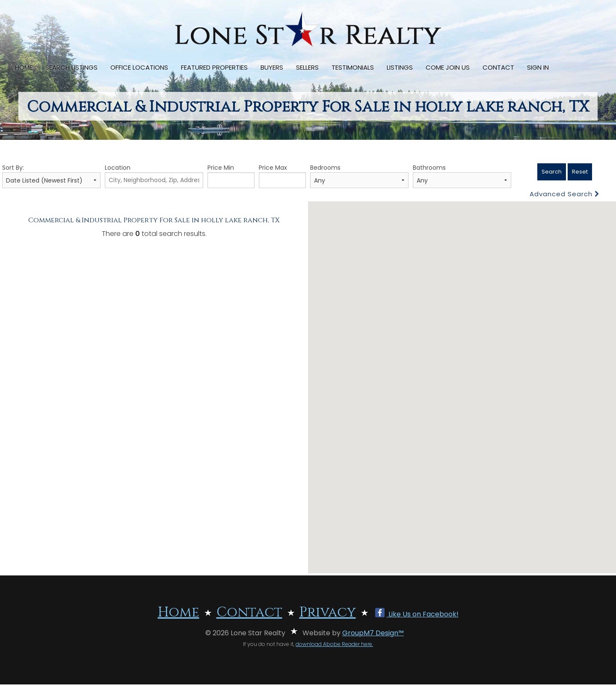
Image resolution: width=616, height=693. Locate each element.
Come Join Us (448, 67)
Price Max (282, 176)
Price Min (231, 176)
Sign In (538, 67)
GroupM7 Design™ (373, 633)
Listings (400, 67)
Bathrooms (462, 176)
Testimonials (353, 67)
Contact (498, 67)
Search (552, 172)
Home (24, 67)
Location (154, 176)
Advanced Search (565, 194)
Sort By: (51, 176)
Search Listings (71, 67)
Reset (580, 172)
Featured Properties (214, 67)
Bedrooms (359, 176)
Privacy (328, 612)
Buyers (272, 67)
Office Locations (139, 67)
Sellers (307, 67)
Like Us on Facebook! (417, 614)
